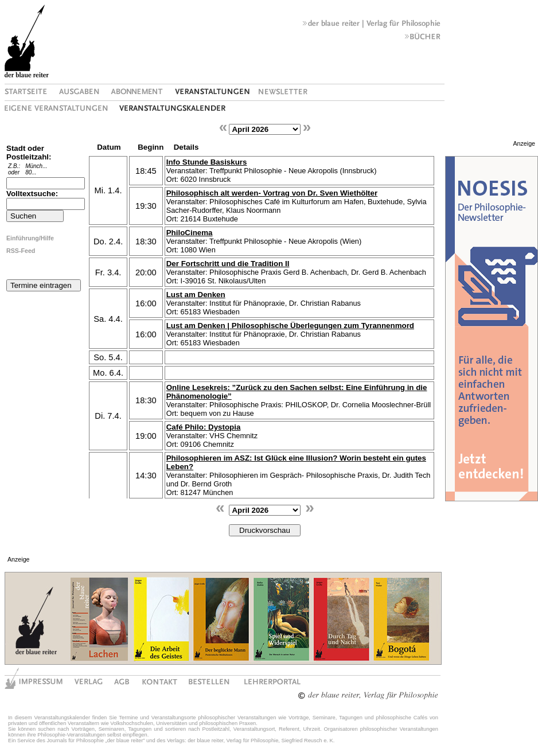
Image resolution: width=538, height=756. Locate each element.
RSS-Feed (21, 251)
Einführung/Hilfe (30, 238)
